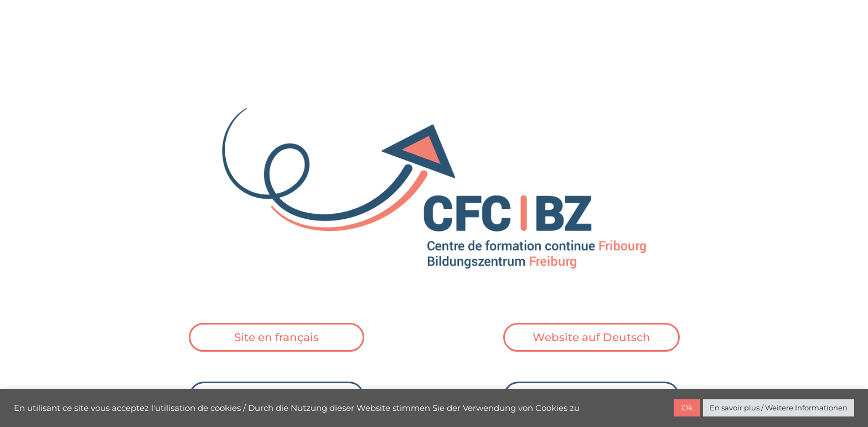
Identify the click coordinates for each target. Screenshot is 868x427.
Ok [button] (687, 408)
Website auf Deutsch (591, 337)
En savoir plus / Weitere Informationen (779, 408)
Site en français (277, 337)
